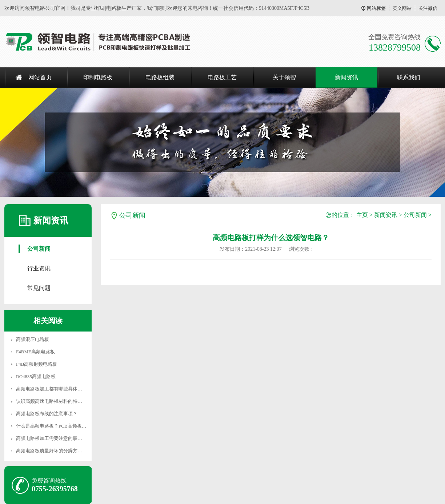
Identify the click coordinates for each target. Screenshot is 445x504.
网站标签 (376, 8)
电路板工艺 (222, 77)
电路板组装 (160, 77)
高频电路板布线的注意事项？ (47, 414)
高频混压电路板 (33, 339)
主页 (362, 215)
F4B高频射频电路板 (37, 364)
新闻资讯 (346, 77)
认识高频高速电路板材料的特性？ (51, 401)
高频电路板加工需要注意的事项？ (51, 438)
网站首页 (40, 77)
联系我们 (409, 77)
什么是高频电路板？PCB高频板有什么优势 (61, 426)
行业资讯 (39, 268)
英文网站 (402, 8)
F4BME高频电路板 (35, 352)
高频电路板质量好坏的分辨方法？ (51, 451)
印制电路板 (98, 77)
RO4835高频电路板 (36, 376)
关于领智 (284, 77)
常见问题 (39, 288)
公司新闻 (39, 249)
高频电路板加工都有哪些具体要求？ (54, 389)
